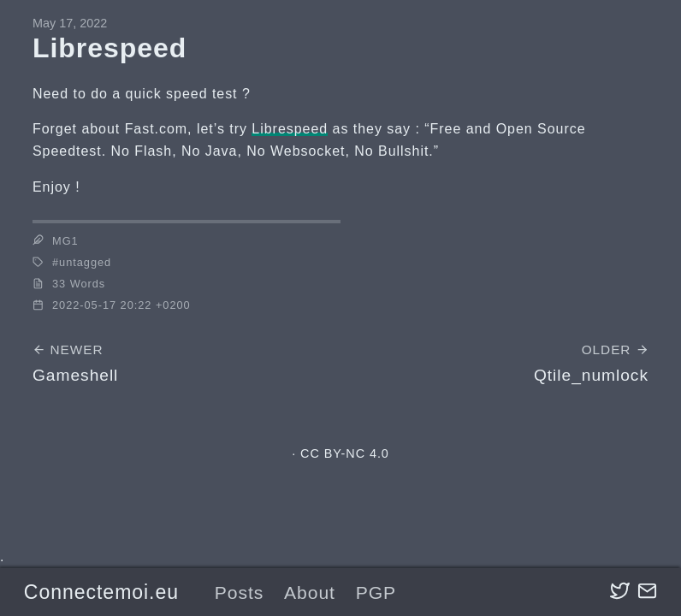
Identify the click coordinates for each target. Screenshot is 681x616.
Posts (240, 592)
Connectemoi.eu (101, 592)
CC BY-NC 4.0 (345, 453)
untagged (85, 262)
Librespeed (290, 129)
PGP (376, 592)
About (310, 592)
